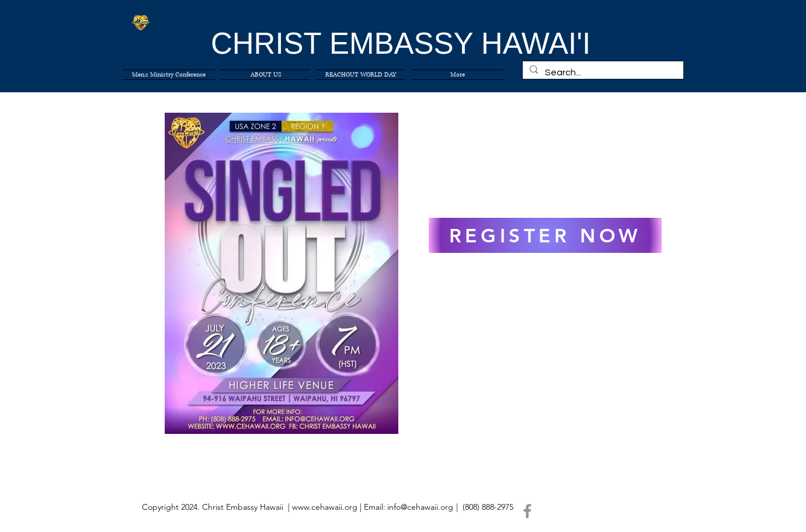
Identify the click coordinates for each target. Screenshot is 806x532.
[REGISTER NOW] (545, 235)
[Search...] (602, 72)
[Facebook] (527, 511)
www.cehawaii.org (325, 507)
